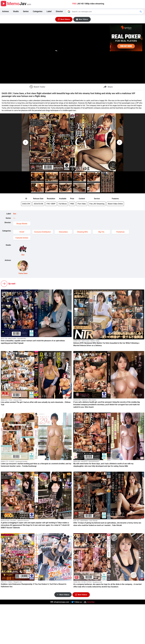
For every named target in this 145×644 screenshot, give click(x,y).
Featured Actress (22, 238)
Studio (16, 11)
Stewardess (63, 232)
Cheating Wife (82, 232)
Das (15, 214)
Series (26, 11)
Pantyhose (120, 232)
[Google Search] (141, 12)
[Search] (105, 12)
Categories (38, 11)
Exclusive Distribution (43, 232)
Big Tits (101, 232)
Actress (5, 11)
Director (59, 11)
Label (49, 11)
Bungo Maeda (22, 224)
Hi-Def (22, 232)
